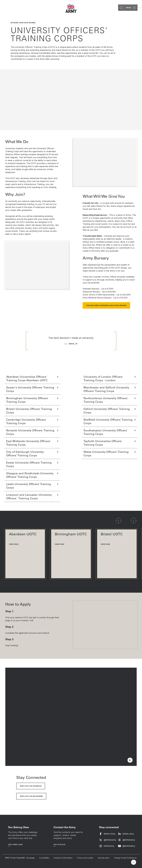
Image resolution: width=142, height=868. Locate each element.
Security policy (104, 858)
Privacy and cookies (85, 858)
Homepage (30, 858)
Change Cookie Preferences (125, 858)
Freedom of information (63, 858)
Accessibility (44, 858)
